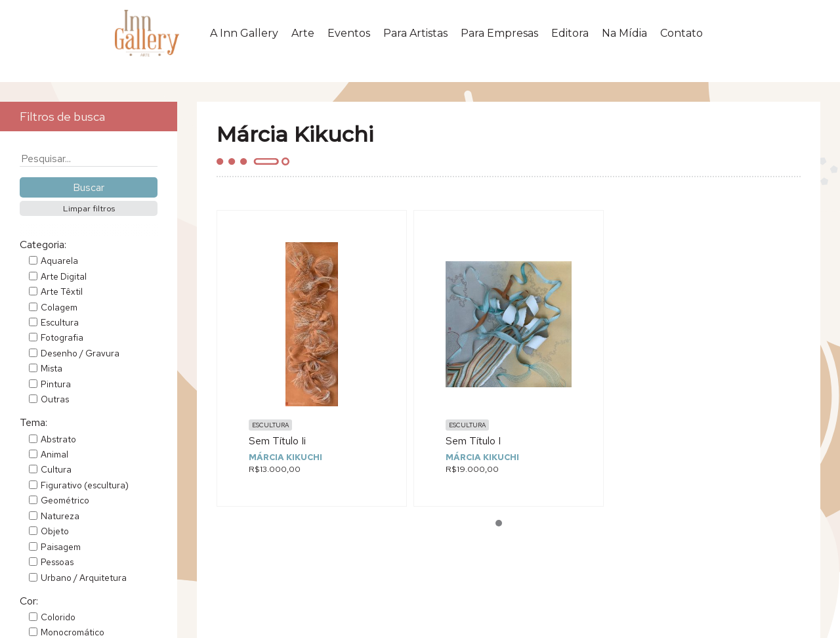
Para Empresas (499, 37)
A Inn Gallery (244, 37)
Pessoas (57, 562)
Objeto (55, 531)
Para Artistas (415, 37)
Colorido (58, 617)
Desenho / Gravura (80, 353)
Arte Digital (64, 276)
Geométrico (65, 500)
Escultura (60, 322)
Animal (54, 454)
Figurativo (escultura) (85, 485)
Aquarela (59, 261)
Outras (55, 399)
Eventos (349, 37)
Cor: (29, 601)
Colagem (59, 307)
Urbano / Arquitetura (84, 578)
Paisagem (61, 547)
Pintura (56, 384)
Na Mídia (624, 37)
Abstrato (58, 439)
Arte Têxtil (62, 291)
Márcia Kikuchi (285, 457)
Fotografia (62, 337)
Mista (52, 368)
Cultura (56, 469)
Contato (682, 37)
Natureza (60, 516)
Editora (570, 37)
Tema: (33, 422)
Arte (303, 37)
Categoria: (43, 245)
